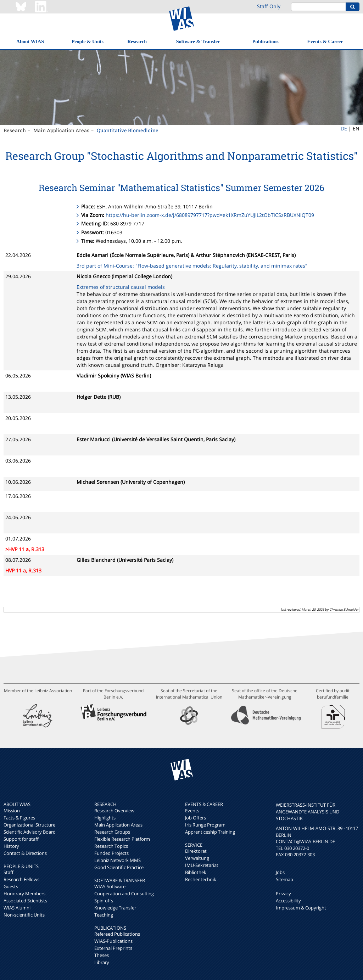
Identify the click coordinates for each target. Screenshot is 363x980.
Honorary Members (24, 894)
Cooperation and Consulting (124, 894)
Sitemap (284, 879)
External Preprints (113, 948)
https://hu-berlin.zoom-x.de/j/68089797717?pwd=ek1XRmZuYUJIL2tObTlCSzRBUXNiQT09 (210, 215)
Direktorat (196, 851)
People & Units (88, 42)
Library (102, 962)
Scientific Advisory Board (30, 832)
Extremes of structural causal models (121, 287)
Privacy (283, 894)
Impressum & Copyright (301, 908)
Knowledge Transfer (115, 908)
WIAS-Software (110, 886)
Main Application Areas (61, 130)
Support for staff (21, 839)
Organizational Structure (29, 825)
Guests (11, 886)
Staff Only (269, 6)
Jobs (280, 872)
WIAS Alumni (17, 908)
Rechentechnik (201, 879)
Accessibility (288, 901)
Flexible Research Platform (122, 839)
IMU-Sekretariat (202, 865)
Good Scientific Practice (119, 867)
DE (344, 128)
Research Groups (112, 832)
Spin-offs (104, 901)
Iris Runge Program (205, 825)
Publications (266, 42)
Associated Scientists (25, 901)
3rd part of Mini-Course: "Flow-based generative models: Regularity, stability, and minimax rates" (192, 266)
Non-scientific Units (24, 915)
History (11, 846)
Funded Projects (111, 853)
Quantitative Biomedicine (128, 130)
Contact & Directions (25, 853)
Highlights (105, 818)
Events (192, 811)
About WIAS (30, 42)
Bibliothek (196, 872)
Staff (9, 872)
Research (137, 42)
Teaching (104, 915)
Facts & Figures (19, 818)
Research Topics (111, 846)
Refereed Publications (117, 934)
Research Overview (114, 811)
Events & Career (325, 42)
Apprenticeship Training (210, 832)
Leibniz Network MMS (118, 860)
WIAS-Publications (113, 941)
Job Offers (196, 818)
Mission (12, 811)
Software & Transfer (198, 42)
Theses (102, 955)
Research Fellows (21, 879)
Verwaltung (197, 858)
